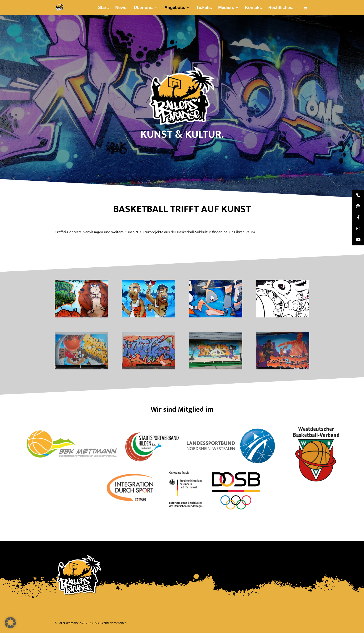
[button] (10, 623)
